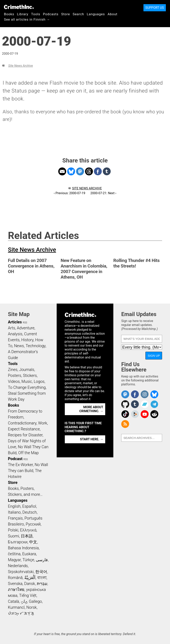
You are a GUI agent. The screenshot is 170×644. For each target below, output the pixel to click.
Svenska (15, 584)
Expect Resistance (24, 429)
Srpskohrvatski (21, 572)
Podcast (15, 459)
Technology (35, 346)
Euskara (29, 554)
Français (15, 518)
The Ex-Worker (20, 465)
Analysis (15, 334)
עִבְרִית (42, 584)
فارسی (42, 560)
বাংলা (42, 578)
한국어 (41, 572)
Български (18, 542)
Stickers (30, 376)
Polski (13, 530)
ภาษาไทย (16, 590)
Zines (13, 370)
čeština (14, 554)
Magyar (14, 560)
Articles (15, 322)
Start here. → (92, 439)
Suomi (13, 536)
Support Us (155, 8)
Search (78, 14)
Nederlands (18, 566)
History (27, 340)
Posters (15, 376)
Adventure (26, 328)
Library (23, 14)
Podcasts (51, 14)
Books (9, 14)
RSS (25, 323)
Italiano (14, 512)
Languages (96, 14)
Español (29, 506)
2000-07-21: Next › (103, 193)
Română (15, 578)
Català (13, 601)
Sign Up (154, 356)
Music (27, 381)
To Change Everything (27, 387)
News (19, 346)
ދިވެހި (24, 601)
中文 (33, 542)
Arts (11, 328)
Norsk (32, 607)
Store (66, 14)
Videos (14, 381)
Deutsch (30, 512)
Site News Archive (20, 66)
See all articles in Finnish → (27, 19)
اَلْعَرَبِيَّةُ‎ (30, 578)
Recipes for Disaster (25, 435)
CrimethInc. (19, 7)
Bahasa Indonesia (23, 548)
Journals (27, 370)
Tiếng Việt (28, 595)
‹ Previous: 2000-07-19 (69, 193)
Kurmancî (16, 607)
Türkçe (28, 560)
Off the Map (28, 453)
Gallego (35, 601)
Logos (39, 381)
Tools (36, 14)
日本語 (27, 536)
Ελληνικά (28, 530)
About (113, 14)
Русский (33, 524)
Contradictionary (22, 423)
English (14, 506)
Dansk (30, 584)
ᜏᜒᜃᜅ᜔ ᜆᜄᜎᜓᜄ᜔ (21, 613)
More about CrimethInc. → (91, 409)
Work (43, 423)
